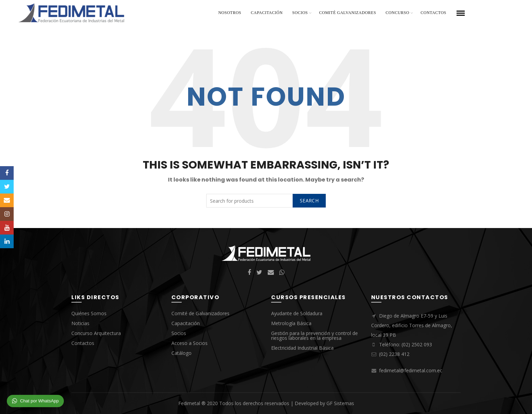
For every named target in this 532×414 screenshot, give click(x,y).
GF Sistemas (340, 403)
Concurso (397, 13)
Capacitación (267, 13)
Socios (300, 13)
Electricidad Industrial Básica (302, 348)
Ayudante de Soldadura (297, 313)
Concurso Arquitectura (96, 333)
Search (309, 201)
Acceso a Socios (190, 343)
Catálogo (181, 353)
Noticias (80, 323)
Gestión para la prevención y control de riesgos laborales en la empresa (314, 336)
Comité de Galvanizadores (200, 313)
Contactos (433, 13)
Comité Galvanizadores (348, 13)
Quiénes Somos (89, 313)
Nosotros (230, 13)
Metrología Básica (291, 323)
